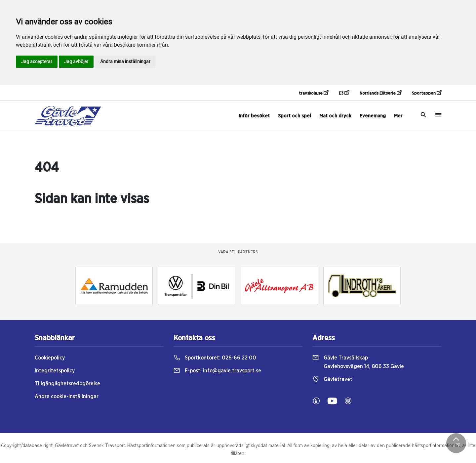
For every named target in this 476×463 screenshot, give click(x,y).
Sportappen (427, 93)
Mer (398, 116)
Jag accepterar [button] (37, 62)
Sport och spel (295, 116)
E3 (344, 93)
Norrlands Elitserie (380, 93)
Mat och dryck (335, 116)
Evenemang (373, 116)
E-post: (217, 371)
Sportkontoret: (215, 358)
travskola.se (314, 93)
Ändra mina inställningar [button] (125, 62)
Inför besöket (254, 116)
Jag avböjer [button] (76, 62)
